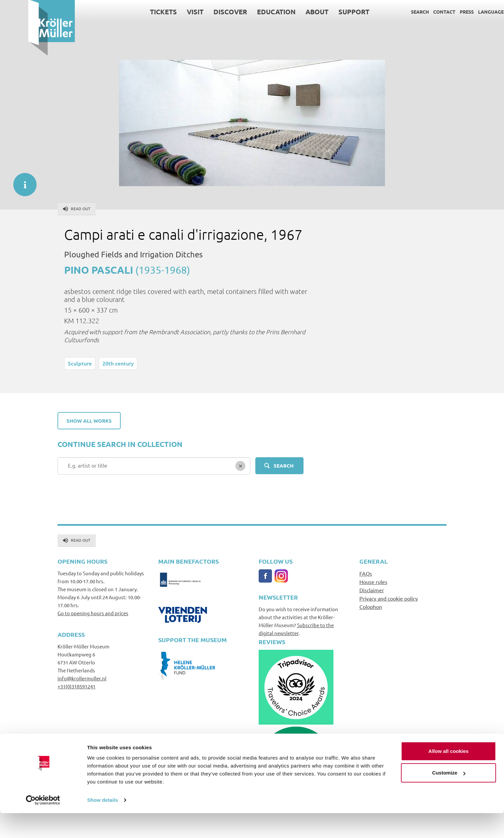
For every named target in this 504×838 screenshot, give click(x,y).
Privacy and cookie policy (389, 598)
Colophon (371, 607)
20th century (118, 363)
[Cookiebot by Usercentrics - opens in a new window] (43, 825)
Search (392, 12)
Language (463, 12)
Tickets (135, 12)
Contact (416, 12)
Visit (167, 12)
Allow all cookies (449, 776)
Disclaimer (372, 590)
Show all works (89, 421)
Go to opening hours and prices (93, 613)
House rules (373, 582)
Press (439, 12)
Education (248, 12)
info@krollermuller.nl (82, 678)
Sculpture (80, 363)
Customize (449, 798)
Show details (103, 825)
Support (326, 12)
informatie (22, 181)
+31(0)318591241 (76, 686)
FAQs (366, 573)
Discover (202, 12)
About (289, 12)
